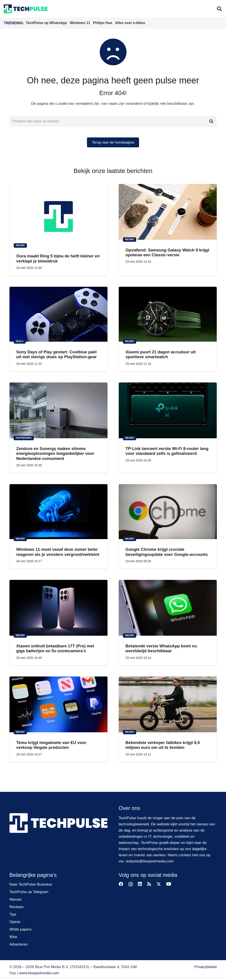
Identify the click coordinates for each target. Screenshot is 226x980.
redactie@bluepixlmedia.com (150, 861)
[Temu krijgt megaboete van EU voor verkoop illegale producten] (58, 705)
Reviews (17, 907)
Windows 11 (80, 23)
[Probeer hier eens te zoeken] (113, 122)
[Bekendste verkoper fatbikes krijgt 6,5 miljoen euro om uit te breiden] (168, 705)
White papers (21, 929)
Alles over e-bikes (130, 23)
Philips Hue (103, 23)
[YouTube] (169, 884)
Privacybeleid (205, 967)
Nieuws (16, 899)
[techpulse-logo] (26, 9)
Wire (13, 937)
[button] (219, 9)
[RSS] (149, 884)
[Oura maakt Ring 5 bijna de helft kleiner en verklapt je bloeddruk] (58, 215)
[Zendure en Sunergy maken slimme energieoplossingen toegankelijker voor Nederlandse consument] (58, 411)
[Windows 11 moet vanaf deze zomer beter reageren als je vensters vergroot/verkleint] (58, 512)
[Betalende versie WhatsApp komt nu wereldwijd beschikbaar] (168, 608)
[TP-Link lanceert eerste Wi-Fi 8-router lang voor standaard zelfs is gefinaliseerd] (168, 411)
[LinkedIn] (140, 884)
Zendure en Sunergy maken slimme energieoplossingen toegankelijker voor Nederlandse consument (55, 453)
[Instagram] (131, 884)
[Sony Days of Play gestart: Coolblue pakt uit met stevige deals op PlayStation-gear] (58, 314)
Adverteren (19, 944)
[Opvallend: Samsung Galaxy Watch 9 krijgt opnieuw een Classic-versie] (168, 212)
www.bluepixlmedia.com (39, 973)
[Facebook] (121, 884)
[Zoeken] (211, 122)
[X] (159, 884)
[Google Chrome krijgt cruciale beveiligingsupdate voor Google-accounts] (168, 512)
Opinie (15, 922)
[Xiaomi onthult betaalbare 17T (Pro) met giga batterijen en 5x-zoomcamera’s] (58, 608)
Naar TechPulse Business (31, 884)
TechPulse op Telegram (29, 892)
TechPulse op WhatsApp (47, 23)
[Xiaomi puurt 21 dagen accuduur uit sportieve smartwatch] (168, 314)
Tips (13, 914)
